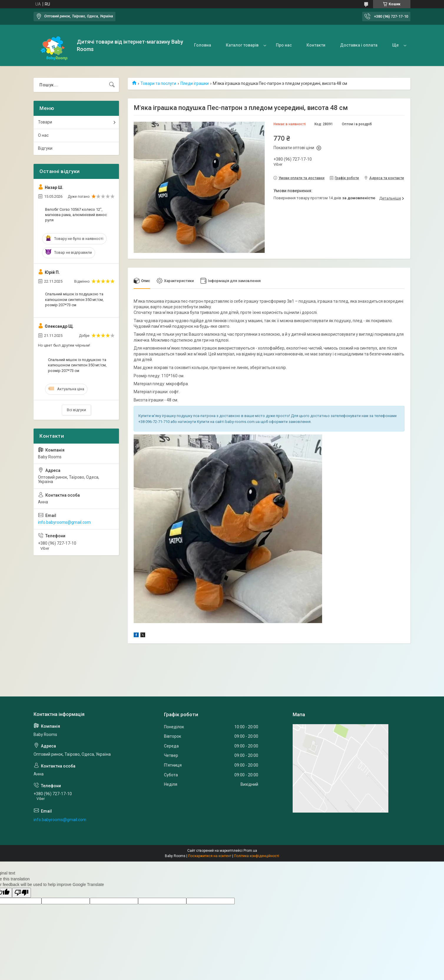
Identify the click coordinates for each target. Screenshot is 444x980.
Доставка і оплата (359, 45)
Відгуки (45, 148)
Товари (45, 122)
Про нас (284, 45)
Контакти (316, 45)
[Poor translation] (21, 893)
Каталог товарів (242, 45)
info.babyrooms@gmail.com (64, 522)
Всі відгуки (76, 410)
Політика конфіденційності (257, 856)
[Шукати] (112, 85)
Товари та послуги (158, 83)
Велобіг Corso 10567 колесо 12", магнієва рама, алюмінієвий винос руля (76, 215)
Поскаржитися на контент (210, 856)
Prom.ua (250, 851)
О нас (43, 135)
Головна (203, 45)
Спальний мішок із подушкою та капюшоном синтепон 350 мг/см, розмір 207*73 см (74, 299)
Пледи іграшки (195, 83)
